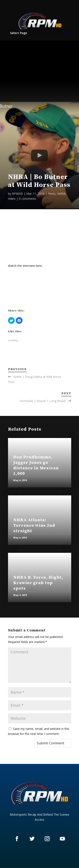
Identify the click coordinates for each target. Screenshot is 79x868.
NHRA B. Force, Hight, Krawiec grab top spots (38, 583)
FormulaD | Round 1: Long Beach (43, 401)
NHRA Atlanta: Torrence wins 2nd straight (34, 526)
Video (12, 199)
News (52, 194)
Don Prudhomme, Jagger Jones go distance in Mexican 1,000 (36, 465)
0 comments (28, 199)
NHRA (61, 194)
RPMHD (17, 194)
